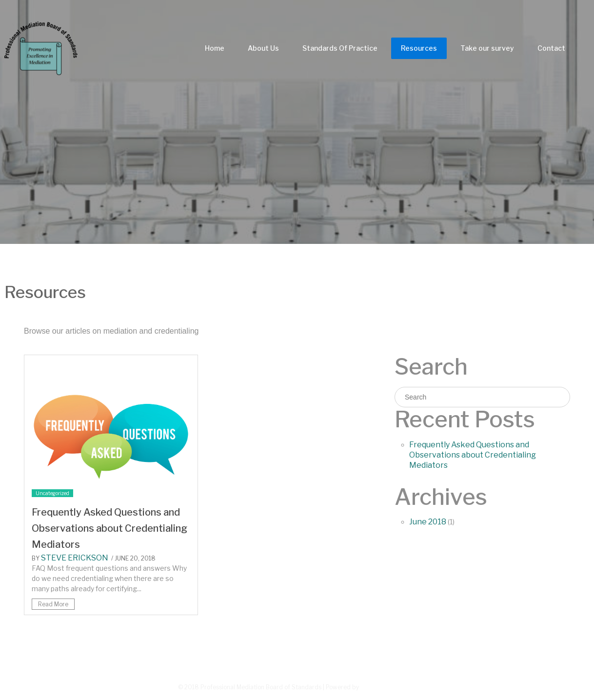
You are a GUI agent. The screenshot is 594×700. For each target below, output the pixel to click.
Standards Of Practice (340, 48)
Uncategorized (52, 493)
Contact (551, 48)
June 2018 (428, 522)
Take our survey (487, 48)
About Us (263, 48)
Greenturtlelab (388, 687)
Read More (53, 604)
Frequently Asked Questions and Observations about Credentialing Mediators (109, 528)
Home (215, 48)
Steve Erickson (75, 558)
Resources (419, 48)
